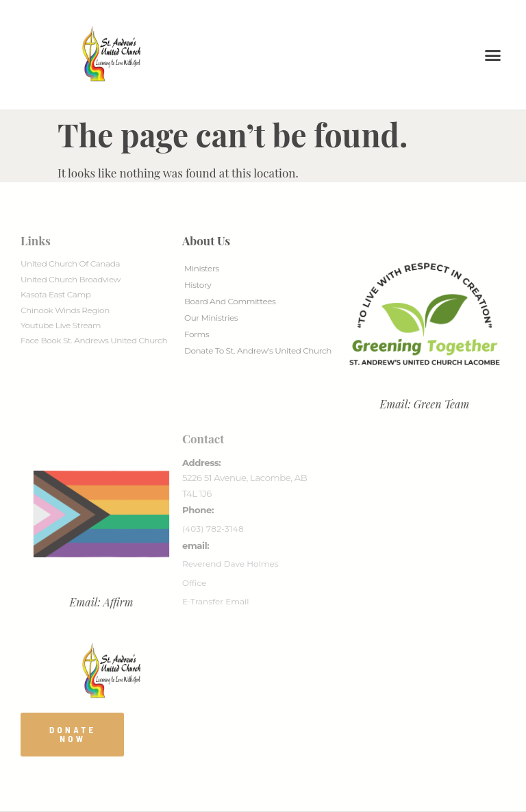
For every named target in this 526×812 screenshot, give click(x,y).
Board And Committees (230, 301)
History (198, 285)
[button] (493, 55)
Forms (197, 334)
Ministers (202, 268)
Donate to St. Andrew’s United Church (258, 350)
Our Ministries (211, 318)
